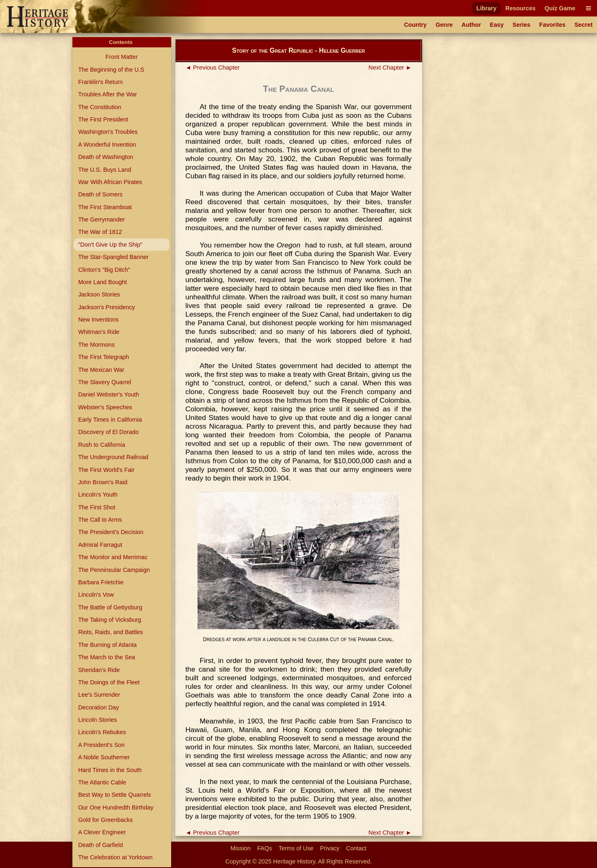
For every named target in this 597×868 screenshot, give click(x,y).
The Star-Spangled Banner (113, 257)
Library (487, 8)
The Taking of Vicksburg (110, 620)
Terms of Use (296, 848)
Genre (444, 25)
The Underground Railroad (113, 457)
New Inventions (98, 320)
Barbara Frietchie (101, 582)
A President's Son (101, 745)
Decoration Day (99, 707)
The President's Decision (111, 532)
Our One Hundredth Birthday (116, 807)
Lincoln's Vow (96, 595)
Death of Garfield (101, 845)
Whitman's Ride (99, 332)
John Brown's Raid (103, 482)
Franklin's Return (100, 82)
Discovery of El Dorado (108, 432)
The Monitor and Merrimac (113, 557)
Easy (497, 25)
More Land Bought (102, 282)
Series (522, 25)
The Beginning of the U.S (111, 70)
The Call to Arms (100, 520)
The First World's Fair (106, 470)
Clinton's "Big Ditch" (104, 270)
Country (415, 25)
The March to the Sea (107, 657)
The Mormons (96, 345)
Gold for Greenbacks (106, 820)
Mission (240, 848)
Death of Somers (100, 194)
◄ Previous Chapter (213, 68)
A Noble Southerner (104, 757)
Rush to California (102, 445)
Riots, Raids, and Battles (111, 632)
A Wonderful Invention (107, 145)
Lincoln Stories (98, 720)
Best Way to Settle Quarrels (115, 795)
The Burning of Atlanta (107, 645)
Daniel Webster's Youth (109, 394)
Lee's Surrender (99, 695)
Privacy (330, 848)
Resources (520, 8)
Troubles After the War (108, 94)
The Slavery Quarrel (105, 382)
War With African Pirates (110, 182)
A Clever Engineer (102, 832)
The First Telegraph (104, 357)
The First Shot (97, 507)
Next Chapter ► (390, 68)
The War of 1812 (100, 232)
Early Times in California (110, 420)
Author (471, 25)
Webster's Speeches (105, 407)
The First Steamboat (105, 207)
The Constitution (100, 107)
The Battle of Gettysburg (110, 607)
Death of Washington (106, 157)
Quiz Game (560, 8)
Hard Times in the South (110, 770)
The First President (103, 119)
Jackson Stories (99, 294)
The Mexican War (101, 370)
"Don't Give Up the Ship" (110, 245)
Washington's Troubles (108, 132)
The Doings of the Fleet (109, 682)
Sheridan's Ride (99, 670)
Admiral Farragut (100, 545)
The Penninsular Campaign (114, 570)
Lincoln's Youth (98, 495)
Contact (356, 848)
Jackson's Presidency (107, 307)
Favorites (553, 25)
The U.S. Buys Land (105, 170)
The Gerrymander (102, 219)
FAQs (265, 848)
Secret (583, 25)
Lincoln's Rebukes (102, 732)
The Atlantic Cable (102, 782)
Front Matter (121, 57)
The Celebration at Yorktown (115, 857)
